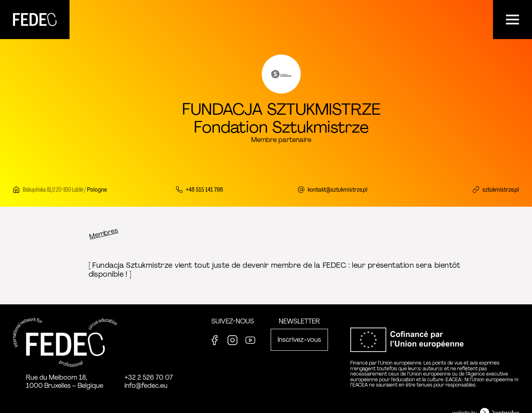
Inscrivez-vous (299, 340)
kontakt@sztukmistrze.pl (338, 189)
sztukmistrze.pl (501, 189)
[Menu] (512, 20)
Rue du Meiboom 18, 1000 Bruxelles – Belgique (65, 381)
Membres (103, 233)
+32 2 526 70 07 (149, 377)
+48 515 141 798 (204, 189)
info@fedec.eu (146, 386)
